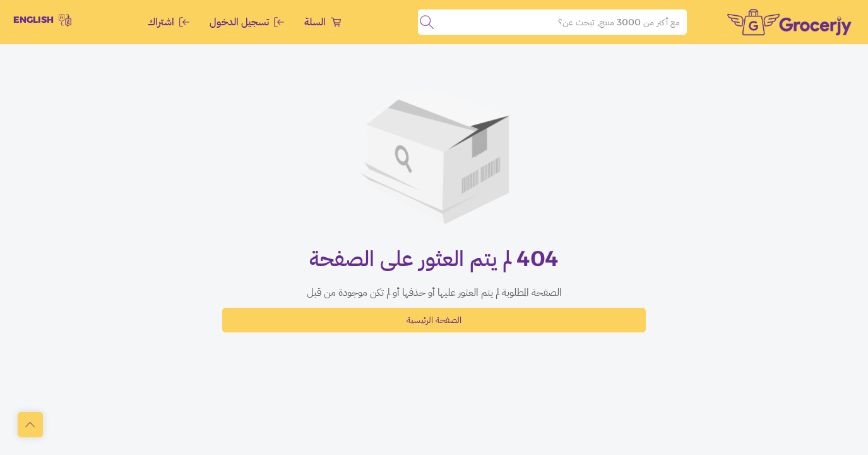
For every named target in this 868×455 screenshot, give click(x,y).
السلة (323, 22)
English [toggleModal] (42, 20)
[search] (427, 22)
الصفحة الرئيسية (434, 320)
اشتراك (169, 22)
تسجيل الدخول (247, 22)
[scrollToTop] (30, 425)
